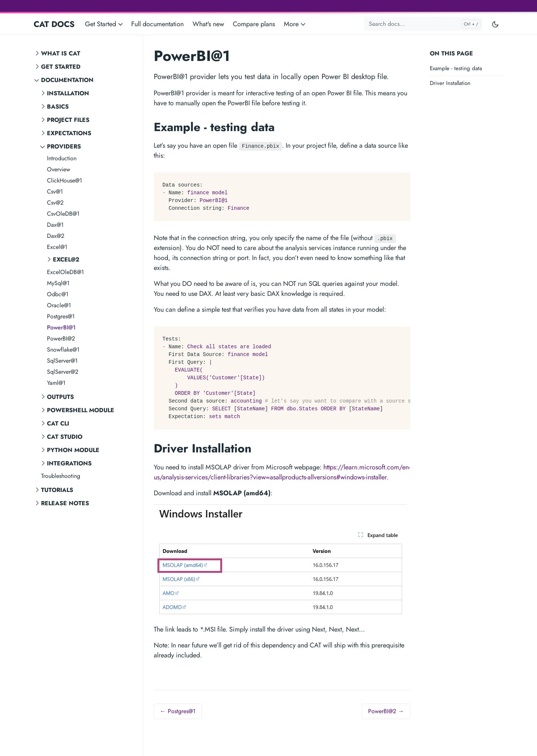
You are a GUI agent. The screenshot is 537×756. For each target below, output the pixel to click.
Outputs (60, 397)
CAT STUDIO (65, 437)
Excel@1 (57, 247)
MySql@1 (58, 283)
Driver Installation (450, 83)
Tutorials (57, 490)
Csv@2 (55, 203)
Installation (68, 93)
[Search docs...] (423, 24)
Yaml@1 (56, 383)
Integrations (69, 463)
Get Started (61, 67)
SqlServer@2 (63, 372)
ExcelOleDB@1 (65, 272)
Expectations (69, 133)
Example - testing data (456, 68)
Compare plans (254, 24)
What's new (208, 24)
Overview (59, 169)
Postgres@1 (61, 316)
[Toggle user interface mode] (495, 24)
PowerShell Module (81, 410)
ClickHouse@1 (64, 180)
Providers (64, 146)
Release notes (65, 503)
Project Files (68, 120)
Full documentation (157, 24)
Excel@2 (66, 259)
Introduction (62, 158)
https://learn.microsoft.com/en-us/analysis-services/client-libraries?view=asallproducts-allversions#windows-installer (282, 472)
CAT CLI (58, 423)
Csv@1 (55, 191)
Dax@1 (55, 225)
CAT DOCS (54, 24)
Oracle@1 (59, 305)
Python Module (73, 450)
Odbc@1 (58, 294)
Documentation (67, 80)
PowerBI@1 (61, 327)
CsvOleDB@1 (63, 214)
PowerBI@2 (61, 338)
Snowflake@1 (63, 350)
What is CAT (61, 53)
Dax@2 (56, 236)
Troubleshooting (61, 476)
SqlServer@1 (62, 361)
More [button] (295, 24)
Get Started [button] (105, 24)
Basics (58, 107)
